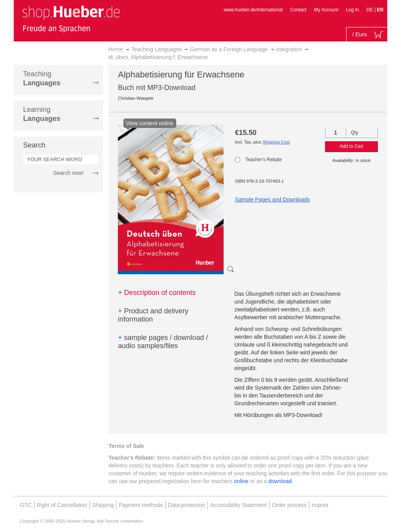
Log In (352, 10)
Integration (289, 49)
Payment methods (141, 505)
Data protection (187, 505)
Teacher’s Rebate (264, 160)
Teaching (42, 78)
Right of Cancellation (62, 505)
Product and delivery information (153, 315)
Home (116, 49)
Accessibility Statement (238, 505)
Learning (42, 114)
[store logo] (71, 19)
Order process (289, 505)
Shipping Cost (276, 142)
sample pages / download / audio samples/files (163, 342)
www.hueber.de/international (253, 10)
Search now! (69, 173)
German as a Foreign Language (229, 49)
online (241, 481)
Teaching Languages (156, 49)
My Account (326, 10)
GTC (26, 505)
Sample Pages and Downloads (272, 199)
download (280, 481)
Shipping (103, 505)
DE (370, 10)
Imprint (320, 505)
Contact (298, 10)
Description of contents (157, 293)
